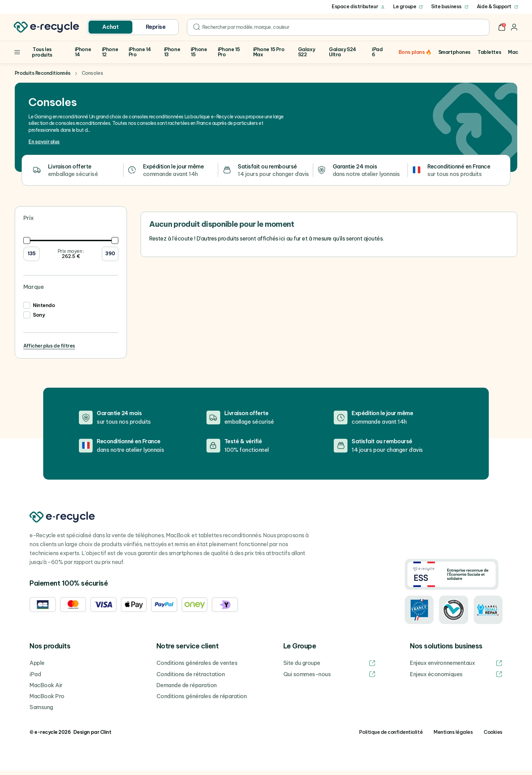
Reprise (156, 27)
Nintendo (44, 310)
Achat (110, 27)
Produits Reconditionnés (43, 78)
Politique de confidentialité (391, 737)
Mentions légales (453, 737)
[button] (502, 27)
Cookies (493, 737)
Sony (39, 320)
